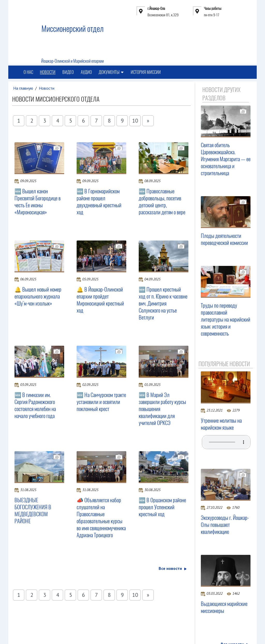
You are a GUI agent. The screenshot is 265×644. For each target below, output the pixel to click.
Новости (48, 72)
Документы (112, 72)
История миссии (146, 72)
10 (135, 121)
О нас (28, 72)
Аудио (87, 72)
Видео (68, 72)
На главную (23, 88)
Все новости (173, 568)
